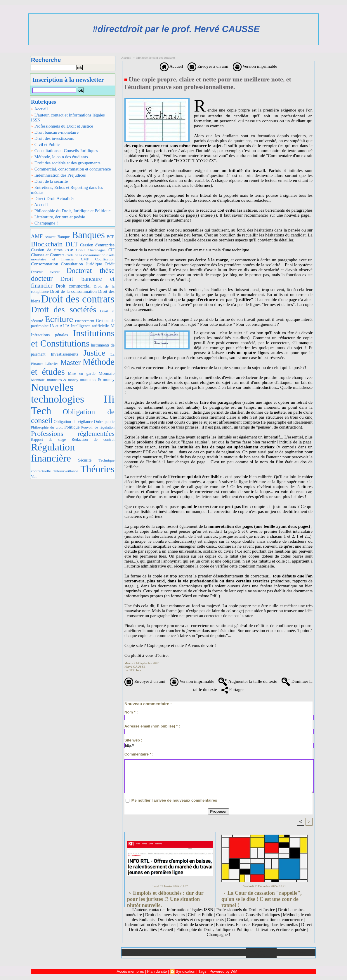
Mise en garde (81, 374)
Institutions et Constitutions (73, 338)
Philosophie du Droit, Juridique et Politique (71, 211)
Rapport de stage (48, 440)
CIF (111, 250)
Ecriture (59, 319)
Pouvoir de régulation (98, 427)
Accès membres (130, 971)
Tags (202, 971)
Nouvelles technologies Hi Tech (73, 399)
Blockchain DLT (55, 244)
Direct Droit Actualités (53, 199)
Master (71, 362)
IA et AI (57, 326)
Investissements (65, 354)
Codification (105, 259)
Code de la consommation (85, 255)
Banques (88, 235)
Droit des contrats (78, 299)
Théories (97, 469)
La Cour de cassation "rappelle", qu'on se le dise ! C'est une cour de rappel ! (262, 897)
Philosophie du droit (47, 427)
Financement (84, 321)
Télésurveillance (66, 471)
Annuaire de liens (261, 953)
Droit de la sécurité (49, 181)
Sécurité (85, 460)
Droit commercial (73, 286)
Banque (64, 237)
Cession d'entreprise (97, 245)
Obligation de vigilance (73, 422)
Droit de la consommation (73, 291)
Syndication (186, 971)
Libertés (52, 364)
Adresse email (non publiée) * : (152, 726)
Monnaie (106, 373)
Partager (233, 690)
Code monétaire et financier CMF (73, 257)
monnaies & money (97, 380)
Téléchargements (199, 953)
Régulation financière (53, 452)
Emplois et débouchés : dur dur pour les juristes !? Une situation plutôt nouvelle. (165, 897)
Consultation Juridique (81, 264)
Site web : (133, 740)
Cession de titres (47, 250)
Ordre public (104, 422)
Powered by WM (223, 971)
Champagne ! (44, 223)
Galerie (168, 953)
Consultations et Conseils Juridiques (65, 151)
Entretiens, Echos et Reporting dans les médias (67, 190)
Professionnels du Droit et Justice (62, 126)
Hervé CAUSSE (135, 666)
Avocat (50, 237)
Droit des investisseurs (53, 138)
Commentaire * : (139, 754)
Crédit (110, 264)
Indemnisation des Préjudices (58, 175)
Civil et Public (45, 145)
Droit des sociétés (64, 309)
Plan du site (296, 953)
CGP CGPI (75, 250)
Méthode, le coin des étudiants (59, 157)
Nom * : (131, 712)
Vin (34, 476)
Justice (94, 353)
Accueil (39, 109)
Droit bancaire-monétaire (55, 132)
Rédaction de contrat (93, 439)
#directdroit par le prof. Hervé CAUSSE (176, 29)
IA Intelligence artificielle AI (90, 326)
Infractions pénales (50, 335)
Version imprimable (255, 66)
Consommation (45, 264)
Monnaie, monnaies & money (55, 380)
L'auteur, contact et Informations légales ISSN (68, 118)
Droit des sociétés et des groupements (66, 163)
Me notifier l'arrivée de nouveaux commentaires (174, 800)
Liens (230, 953)
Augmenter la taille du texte (248, 681)
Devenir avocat (45, 272)
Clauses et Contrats (48, 255)
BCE (111, 237)
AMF (37, 236)
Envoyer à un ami (208, 66)
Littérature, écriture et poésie (58, 217)
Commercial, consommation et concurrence (71, 169)
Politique (72, 427)
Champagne (97, 250)
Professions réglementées (73, 434)
